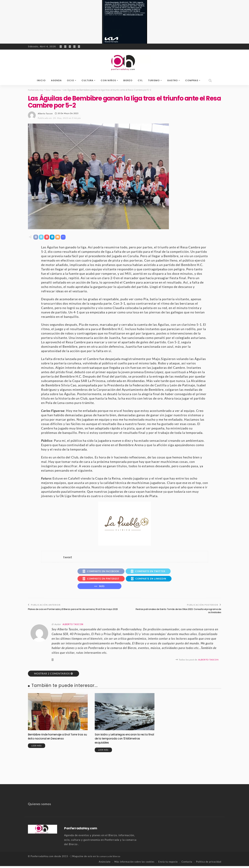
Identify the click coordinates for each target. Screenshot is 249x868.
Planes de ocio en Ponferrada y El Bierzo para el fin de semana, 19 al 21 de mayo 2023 (72, 613)
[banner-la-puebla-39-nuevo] (125, 523)
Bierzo (128, 80)
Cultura (87, 80)
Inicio (41, 80)
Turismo (154, 80)
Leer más (37, 748)
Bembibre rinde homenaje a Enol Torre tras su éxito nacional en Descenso (55, 738)
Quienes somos (40, 806)
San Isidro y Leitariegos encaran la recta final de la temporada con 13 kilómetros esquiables (124, 741)
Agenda (56, 80)
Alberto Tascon (45, 113)
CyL (140, 80)
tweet (68, 557)
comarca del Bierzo (111, 858)
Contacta (187, 864)
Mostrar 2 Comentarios (52, 676)
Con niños (108, 80)
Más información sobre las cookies (134, 864)
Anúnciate (105, 864)
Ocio (71, 80)
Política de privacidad (209, 864)
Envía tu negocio (168, 864)
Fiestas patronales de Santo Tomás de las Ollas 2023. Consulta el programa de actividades (176, 613)
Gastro (172, 80)
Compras (192, 80)
